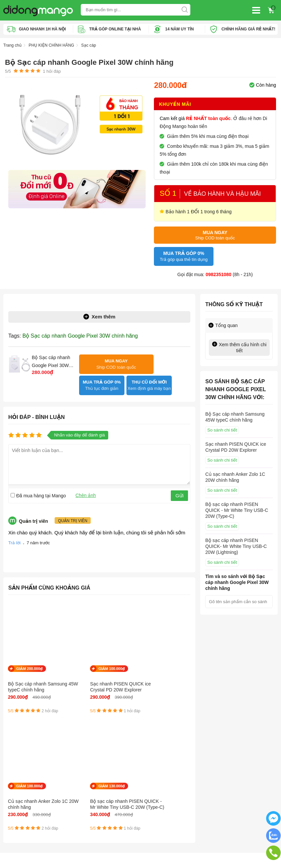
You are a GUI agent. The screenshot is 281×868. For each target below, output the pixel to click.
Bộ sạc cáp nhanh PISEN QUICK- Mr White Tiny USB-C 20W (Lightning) (236, 544)
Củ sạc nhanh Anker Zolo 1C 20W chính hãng (122, 673)
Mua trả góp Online (23, 789)
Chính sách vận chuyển (28, 759)
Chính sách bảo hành (25, 769)
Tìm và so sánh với (237, 580)
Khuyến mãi (175, 103)
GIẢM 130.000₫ (171, 652)
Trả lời (14, 526)
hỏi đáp (52, 71)
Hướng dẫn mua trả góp (28, 779)
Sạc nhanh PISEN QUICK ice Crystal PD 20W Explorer (74, 673)
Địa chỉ (218, 749)
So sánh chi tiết (222, 428)
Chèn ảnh (86, 478)
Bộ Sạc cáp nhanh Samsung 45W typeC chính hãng (27, 673)
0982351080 (218, 272)
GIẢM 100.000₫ (77, 652)
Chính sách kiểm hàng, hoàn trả (36, 809)
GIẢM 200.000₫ (29, 652)
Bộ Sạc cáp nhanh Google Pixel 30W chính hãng (80, 333)
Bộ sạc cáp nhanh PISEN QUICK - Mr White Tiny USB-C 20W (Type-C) (169, 673)
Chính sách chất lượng (27, 799)
